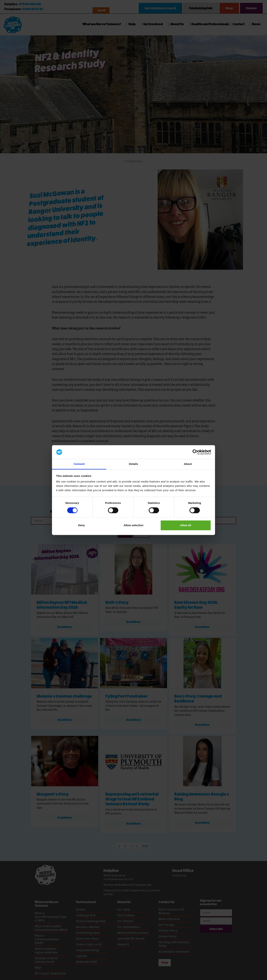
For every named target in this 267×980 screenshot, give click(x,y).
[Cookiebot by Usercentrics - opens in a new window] (195, 452)
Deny (81, 525)
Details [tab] (133, 464)
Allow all (186, 525)
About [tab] (188, 464)
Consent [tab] (79, 464)
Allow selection (133, 525)
